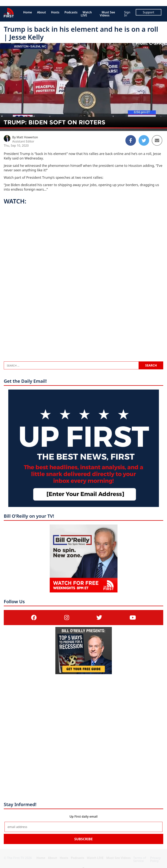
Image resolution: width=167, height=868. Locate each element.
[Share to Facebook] (131, 140)
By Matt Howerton (25, 137)
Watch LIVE (86, 14)
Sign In (127, 14)
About (42, 12)
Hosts (55, 12)
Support (149, 12)
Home (28, 12)
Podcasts (71, 12)
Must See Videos (107, 14)
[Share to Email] (157, 140)
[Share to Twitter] (144, 140)
